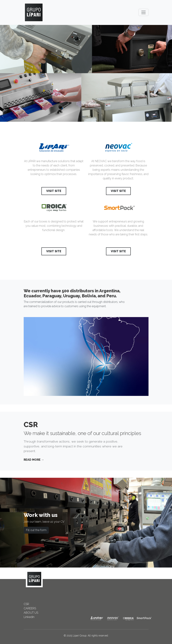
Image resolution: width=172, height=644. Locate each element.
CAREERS (30, 608)
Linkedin (29, 617)
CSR (26, 604)
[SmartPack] (118, 209)
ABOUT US (31, 613)
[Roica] (54, 209)
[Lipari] (54, 149)
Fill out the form (36, 530)
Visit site (54, 191)
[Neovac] (118, 149)
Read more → (34, 460)
